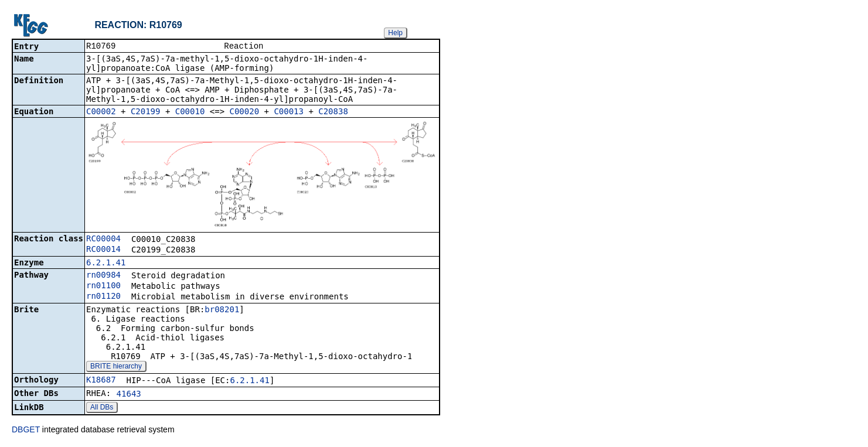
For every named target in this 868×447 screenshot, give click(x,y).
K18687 (101, 381)
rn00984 (103, 276)
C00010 (190, 112)
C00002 (101, 112)
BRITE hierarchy (116, 367)
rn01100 (103, 286)
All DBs (102, 408)
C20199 (146, 112)
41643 (129, 395)
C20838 (333, 112)
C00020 (245, 112)
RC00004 (103, 240)
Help (395, 33)
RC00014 (103, 250)
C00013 (289, 112)
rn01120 (103, 297)
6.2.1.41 (106, 264)
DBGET (26, 431)
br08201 (222, 310)
